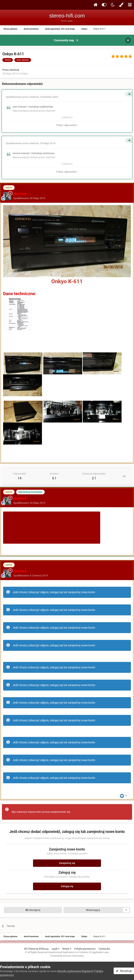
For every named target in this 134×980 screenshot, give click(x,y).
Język (55, 949)
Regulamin (87, 971)
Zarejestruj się (67, 863)
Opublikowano (29, 198)
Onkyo (24, 74)
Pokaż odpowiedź (67, 125)
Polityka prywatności (85, 949)
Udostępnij (33, 910)
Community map (64, 40)
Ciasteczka (104, 949)
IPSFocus (44, 949)
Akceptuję (124, 971)
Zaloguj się (67, 886)
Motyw (67, 949)
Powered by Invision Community (67, 956)
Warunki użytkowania (69, 971)
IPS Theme (30, 949)
